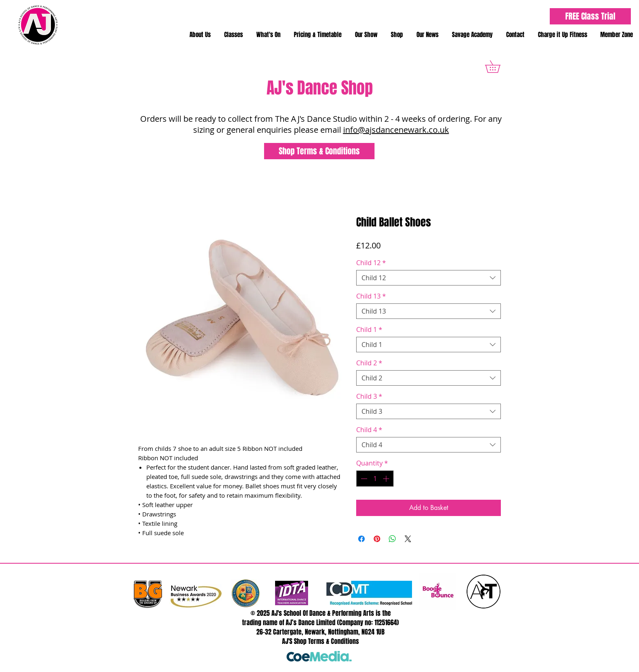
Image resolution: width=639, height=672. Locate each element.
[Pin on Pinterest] (377, 539)
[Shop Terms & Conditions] (319, 151)
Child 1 (369, 329)
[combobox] (429, 278)
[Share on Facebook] (361, 539)
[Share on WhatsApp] (392, 539)
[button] (200, 35)
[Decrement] (363, 479)
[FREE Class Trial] (590, 16)
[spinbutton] (375, 479)
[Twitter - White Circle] (310, 594)
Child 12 (371, 263)
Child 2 (369, 363)
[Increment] (387, 479)
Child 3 (369, 396)
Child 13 (371, 296)
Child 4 (369, 430)
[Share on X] (408, 539)
